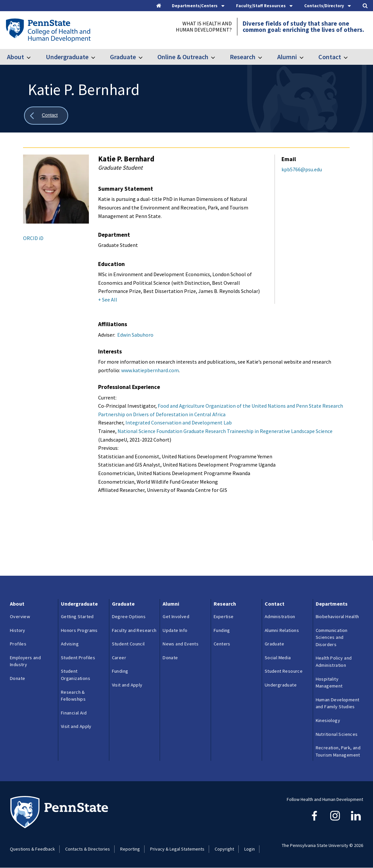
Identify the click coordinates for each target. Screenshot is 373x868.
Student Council (128, 644)
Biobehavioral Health (337, 616)
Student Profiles (78, 658)
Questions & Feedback (32, 849)
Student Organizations (76, 675)
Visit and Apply (76, 726)
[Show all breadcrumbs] (46, 116)
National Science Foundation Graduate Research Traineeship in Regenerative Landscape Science (225, 431)
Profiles (18, 644)
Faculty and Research (134, 630)
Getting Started (77, 616)
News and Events (181, 644)
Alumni (287, 57)
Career (119, 658)
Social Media (278, 658)
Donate (17, 678)
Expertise (224, 616)
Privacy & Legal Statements (177, 849)
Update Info (175, 630)
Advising (70, 644)
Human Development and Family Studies (338, 703)
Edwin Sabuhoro (135, 335)
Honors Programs (79, 630)
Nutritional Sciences (337, 734)
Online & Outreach (183, 57)
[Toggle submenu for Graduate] (145, 57)
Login (250, 849)
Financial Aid (74, 713)
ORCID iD (33, 238)
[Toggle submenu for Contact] (350, 57)
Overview (20, 616)
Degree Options (129, 616)
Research (243, 57)
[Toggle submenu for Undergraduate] (97, 57)
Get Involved (176, 616)
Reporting (130, 849)
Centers (222, 644)
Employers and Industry (25, 661)
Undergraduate (67, 57)
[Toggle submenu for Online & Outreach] (217, 57)
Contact (330, 57)
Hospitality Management (329, 683)
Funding (120, 671)
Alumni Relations (282, 630)
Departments (332, 604)
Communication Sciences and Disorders (332, 637)
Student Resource (284, 671)
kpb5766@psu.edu (302, 169)
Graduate (123, 57)
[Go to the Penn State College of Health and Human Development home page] (48, 30)
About (15, 57)
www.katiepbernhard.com (150, 370)
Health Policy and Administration (334, 662)
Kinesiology (328, 720)
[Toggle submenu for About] (33, 57)
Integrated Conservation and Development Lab (179, 422)
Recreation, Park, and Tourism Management (338, 751)
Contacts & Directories (88, 849)
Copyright (224, 849)
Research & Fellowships (73, 696)
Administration (280, 616)
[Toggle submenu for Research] (264, 57)
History (18, 630)
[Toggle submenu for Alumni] (306, 57)
